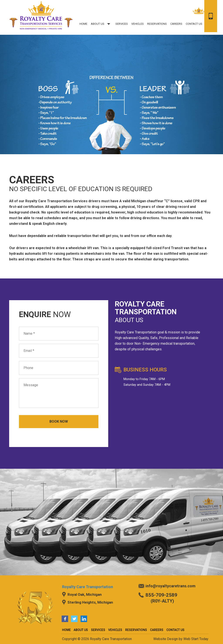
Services (122, 24)
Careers (176, 24)
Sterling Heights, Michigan (90, 602)
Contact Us (194, 24)
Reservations (157, 24)
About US (101, 24)
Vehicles (138, 24)
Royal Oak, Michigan (85, 594)
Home (83, 24)
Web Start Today (196, 639)
